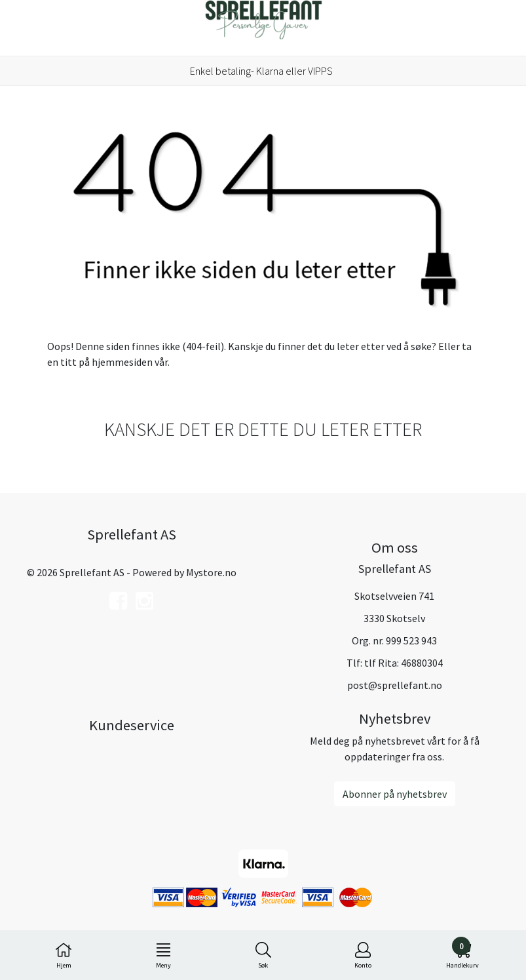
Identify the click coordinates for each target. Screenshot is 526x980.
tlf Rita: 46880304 (404, 663)
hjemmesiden (122, 362)
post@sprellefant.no (395, 685)
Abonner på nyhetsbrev (395, 794)
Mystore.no (211, 572)
